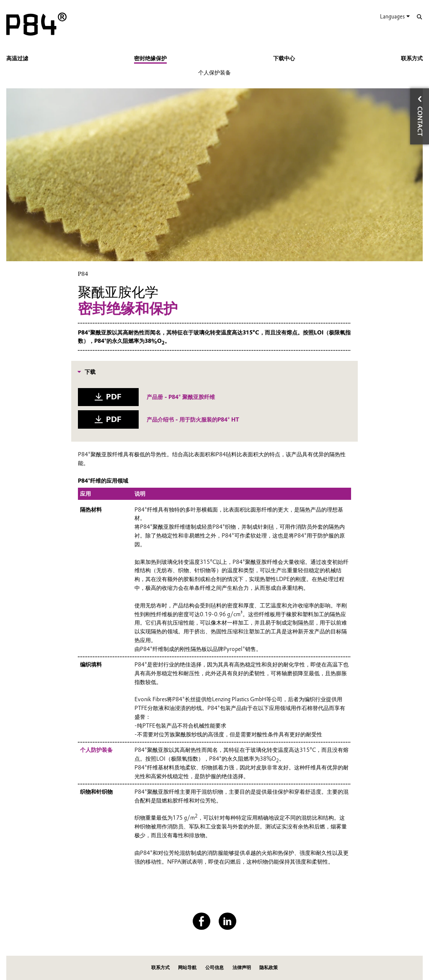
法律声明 (242, 968)
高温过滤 (17, 58)
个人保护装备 (214, 72)
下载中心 (284, 58)
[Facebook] (201, 921)
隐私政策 (269, 968)
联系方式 (412, 58)
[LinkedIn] (227, 921)
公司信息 (214, 968)
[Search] (419, 17)
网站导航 (187, 968)
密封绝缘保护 (150, 58)
